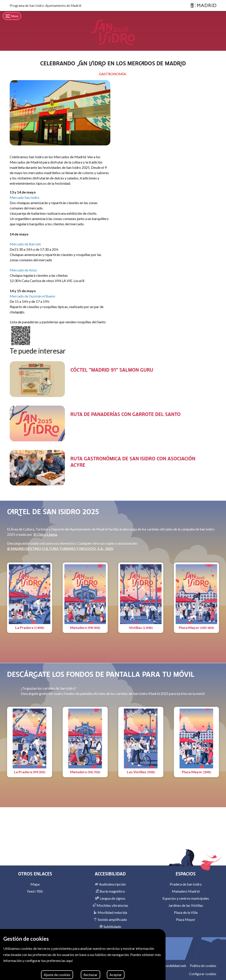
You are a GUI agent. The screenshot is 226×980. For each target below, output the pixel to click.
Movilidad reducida (110, 912)
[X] (117, 955)
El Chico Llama (45, 534)
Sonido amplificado (110, 919)
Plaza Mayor (186, 919)
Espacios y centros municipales (186, 898)
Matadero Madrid (186, 891)
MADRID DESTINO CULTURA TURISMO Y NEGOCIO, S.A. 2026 (58, 968)
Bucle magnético (110, 891)
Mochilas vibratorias (110, 905)
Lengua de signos (110, 898)
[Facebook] (130, 955)
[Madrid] (203, 6)
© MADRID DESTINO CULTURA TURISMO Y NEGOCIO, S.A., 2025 (60, 548)
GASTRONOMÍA (112, 74)
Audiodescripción (110, 884)
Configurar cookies (203, 974)
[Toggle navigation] (12, 16)
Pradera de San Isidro (186, 884)
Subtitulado (110, 926)
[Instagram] (124, 955)
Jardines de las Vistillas (186, 905)
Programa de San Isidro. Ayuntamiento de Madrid (45, 6)
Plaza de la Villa (186, 912)
